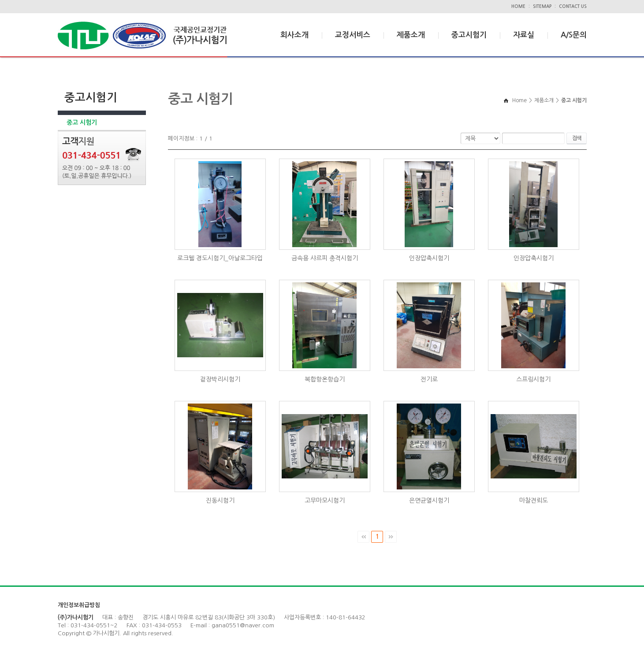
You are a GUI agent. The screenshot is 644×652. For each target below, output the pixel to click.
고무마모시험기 (325, 500)
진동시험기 (220, 500)
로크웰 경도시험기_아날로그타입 (220, 258)
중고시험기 (469, 35)
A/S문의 (574, 35)
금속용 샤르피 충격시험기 (325, 258)
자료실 (524, 35)
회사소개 (294, 35)
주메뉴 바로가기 (0, 0)
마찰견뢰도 (534, 500)
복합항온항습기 (325, 379)
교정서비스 (353, 35)
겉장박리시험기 (220, 379)
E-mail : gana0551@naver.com (232, 625)
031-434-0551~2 (94, 625)
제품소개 (411, 35)
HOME (518, 6)
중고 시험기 (82, 122)
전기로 (429, 379)
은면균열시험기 (429, 500)
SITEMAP (542, 6)
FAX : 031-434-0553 (154, 625)
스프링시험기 (533, 379)
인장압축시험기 (429, 258)
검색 (577, 138)
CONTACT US (573, 6)
